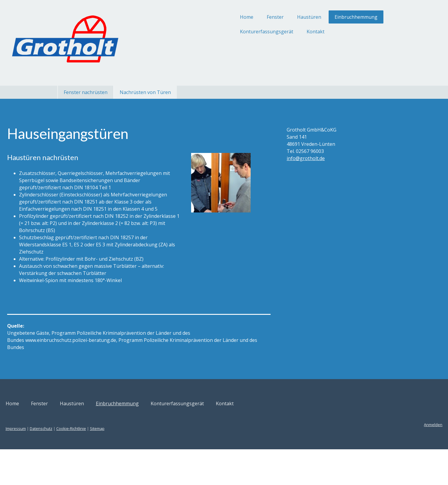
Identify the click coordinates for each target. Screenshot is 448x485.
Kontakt (261, 32)
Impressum (71, 464)
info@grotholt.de (291, 158)
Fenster (221, 17)
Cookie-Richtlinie (126, 464)
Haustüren (255, 17)
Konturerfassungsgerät (212, 32)
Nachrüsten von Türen (145, 92)
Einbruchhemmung (302, 17)
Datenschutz (96, 464)
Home (192, 17)
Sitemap (152, 464)
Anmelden (379, 460)
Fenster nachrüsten (86, 92)
